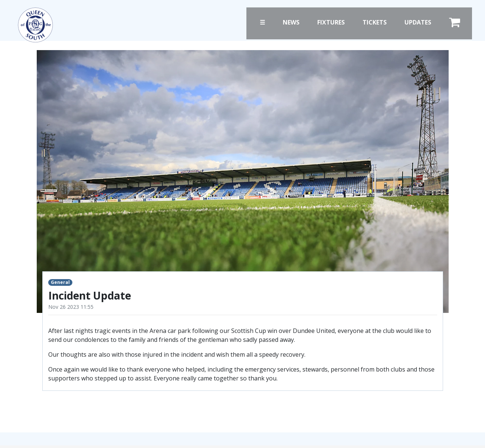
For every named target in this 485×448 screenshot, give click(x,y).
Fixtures (331, 22)
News (291, 22)
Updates (418, 22)
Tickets (375, 22)
